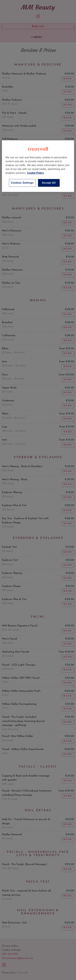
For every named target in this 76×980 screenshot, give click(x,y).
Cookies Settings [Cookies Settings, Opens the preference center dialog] (22, 183)
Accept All (49, 183)
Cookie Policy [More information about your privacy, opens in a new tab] (36, 173)
